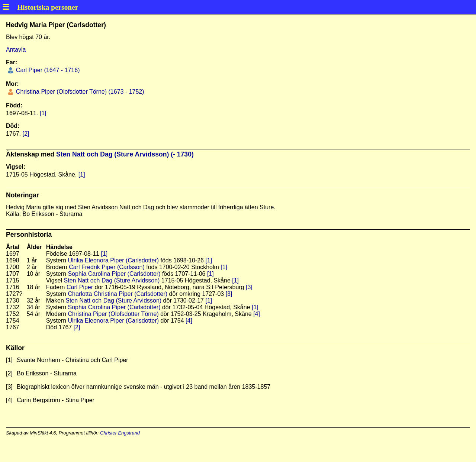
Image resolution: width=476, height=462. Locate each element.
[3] (249, 287)
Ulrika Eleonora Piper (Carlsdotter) (113, 260)
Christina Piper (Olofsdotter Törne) (113, 314)
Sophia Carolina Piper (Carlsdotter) (114, 274)
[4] (257, 314)
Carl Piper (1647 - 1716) (47, 70)
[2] (26, 134)
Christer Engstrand (120, 433)
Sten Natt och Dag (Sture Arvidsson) (112, 280)
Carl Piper (80, 287)
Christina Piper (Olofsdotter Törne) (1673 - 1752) (79, 92)
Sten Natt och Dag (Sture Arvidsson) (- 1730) (125, 154)
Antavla (16, 50)
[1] (43, 113)
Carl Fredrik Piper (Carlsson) (107, 267)
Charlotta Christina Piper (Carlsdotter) (118, 294)
